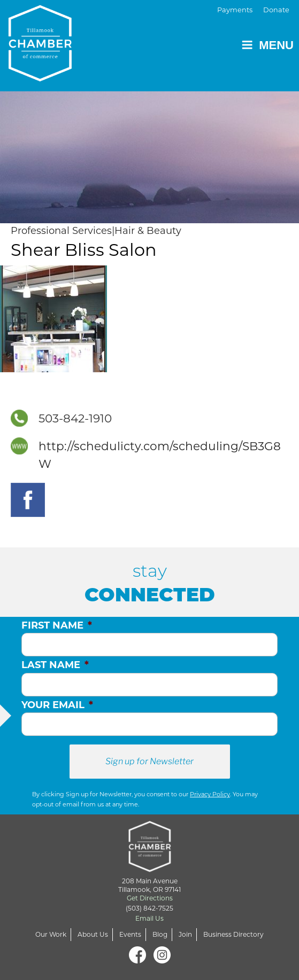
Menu (267, 45)
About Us (93, 934)
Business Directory (233, 934)
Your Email (57, 705)
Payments (235, 10)
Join (185, 934)
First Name (57, 625)
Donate (276, 10)
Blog (160, 934)
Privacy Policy (210, 794)
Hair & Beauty (148, 231)
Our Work (51, 934)
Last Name (55, 665)
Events (130, 934)
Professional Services (61, 231)
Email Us (149, 918)
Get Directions (150, 898)
